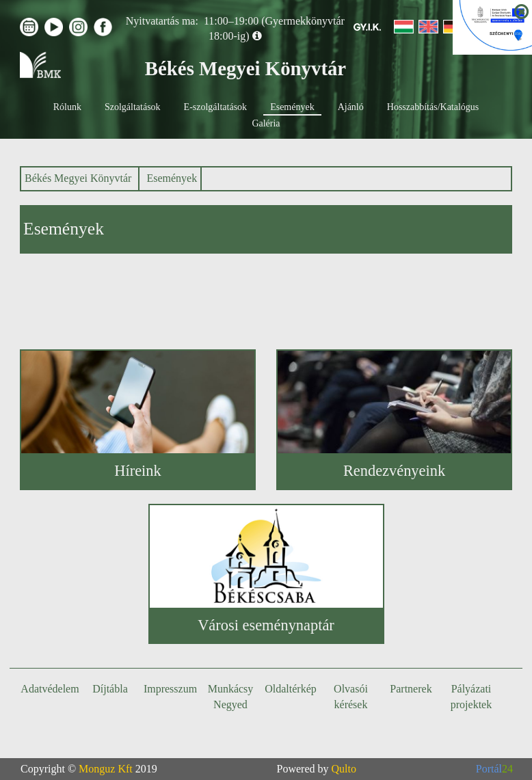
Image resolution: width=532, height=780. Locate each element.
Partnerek (411, 689)
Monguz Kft (106, 769)
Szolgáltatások (133, 107)
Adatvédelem (50, 689)
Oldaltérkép (291, 689)
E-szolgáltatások (216, 107)
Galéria (266, 123)
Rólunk (67, 107)
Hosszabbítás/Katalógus (433, 107)
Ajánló (351, 107)
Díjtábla (110, 689)
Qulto (344, 769)
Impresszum (170, 689)
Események (292, 107)
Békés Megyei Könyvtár (78, 178)
